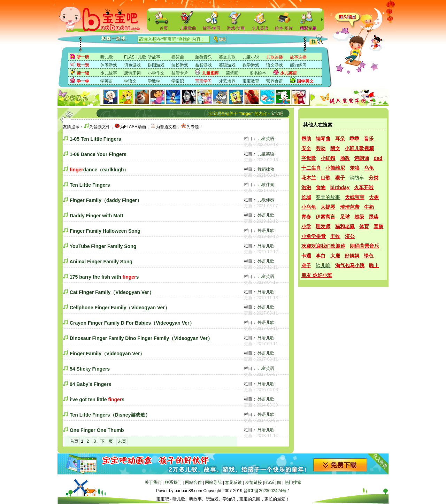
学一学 (83, 81)
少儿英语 (260, 28)
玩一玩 (83, 65)
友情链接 (254, 482)
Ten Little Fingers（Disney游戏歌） (110, 415)
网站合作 (193, 482)
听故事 (154, 57)
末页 (122, 441)
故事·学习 (212, 28)
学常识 (178, 81)
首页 (164, 28)
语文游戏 (275, 65)
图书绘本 (258, 73)
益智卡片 (180, 73)
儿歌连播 (275, 57)
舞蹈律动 (266, 169)
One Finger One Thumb (97, 430)
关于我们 (153, 482)
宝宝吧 (277, 114)
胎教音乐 (203, 57)
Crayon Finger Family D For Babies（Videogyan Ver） (132, 323)
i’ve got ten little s (97, 400)
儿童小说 (251, 57)
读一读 (83, 73)
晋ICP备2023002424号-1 (267, 491)
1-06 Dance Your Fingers (98, 154)
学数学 (154, 81)
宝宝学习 (203, 81)
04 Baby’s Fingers (90, 384)
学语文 (130, 81)
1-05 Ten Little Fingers (95, 139)
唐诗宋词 (132, 73)
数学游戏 (251, 65)
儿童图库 (210, 73)
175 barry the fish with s (104, 277)
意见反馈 (233, 482)
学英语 (107, 81)
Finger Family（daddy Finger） (106, 200)
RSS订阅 (273, 482)
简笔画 (232, 73)
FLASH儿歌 (135, 57)
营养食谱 (275, 81)
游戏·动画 (236, 28)
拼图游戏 (156, 65)
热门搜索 (293, 482)
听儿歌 (107, 57)
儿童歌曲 (188, 28)
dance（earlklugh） (99, 170)
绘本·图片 (284, 28)
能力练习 (298, 65)
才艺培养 (227, 81)
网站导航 (213, 482)
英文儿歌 (227, 57)
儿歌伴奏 (266, 185)
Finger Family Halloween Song (105, 231)
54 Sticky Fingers (90, 369)
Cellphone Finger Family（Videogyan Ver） (120, 308)
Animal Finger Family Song (101, 262)
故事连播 (298, 57)
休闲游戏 (109, 65)
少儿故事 (109, 73)
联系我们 (173, 482)
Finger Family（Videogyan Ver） (107, 354)
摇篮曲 (178, 57)
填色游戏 (132, 65)
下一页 (107, 441)
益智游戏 (203, 65)
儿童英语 (266, 139)
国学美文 (305, 81)
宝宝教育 (251, 81)
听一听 (83, 57)
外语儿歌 (266, 215)
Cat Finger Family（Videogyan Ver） (112, 292)
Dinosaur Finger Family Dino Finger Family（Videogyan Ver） (141, 338)
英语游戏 (227, 65)
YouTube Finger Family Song (103, 246)
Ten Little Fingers (90, 185)
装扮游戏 (180, 65)
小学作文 (156, 73)
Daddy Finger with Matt (97, 216)
